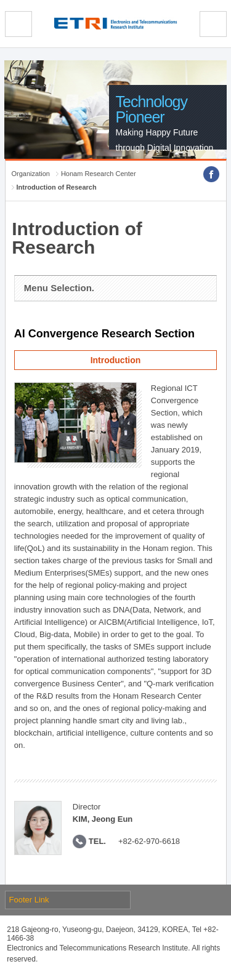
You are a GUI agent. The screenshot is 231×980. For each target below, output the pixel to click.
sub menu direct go (0, 0)
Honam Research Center (99, 174)
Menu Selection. (59, 288)
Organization (31, 174)
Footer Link (29, 900)
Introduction (116, 360)
